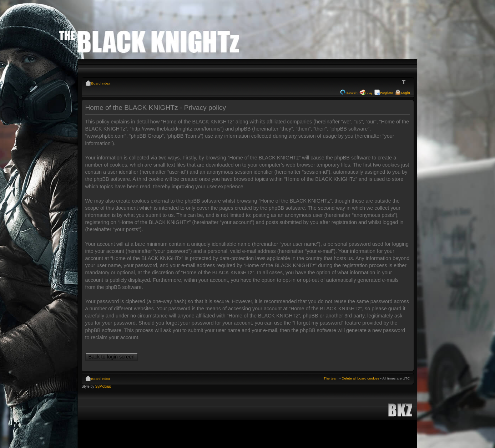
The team (331, 378)
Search (352, 93)
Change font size (405, 82)
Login (405, 93)
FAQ (369, 93)
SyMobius (103, 386)
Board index (101, 83)
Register (387, 93)
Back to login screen (112, 357)
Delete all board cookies (360, 378)
